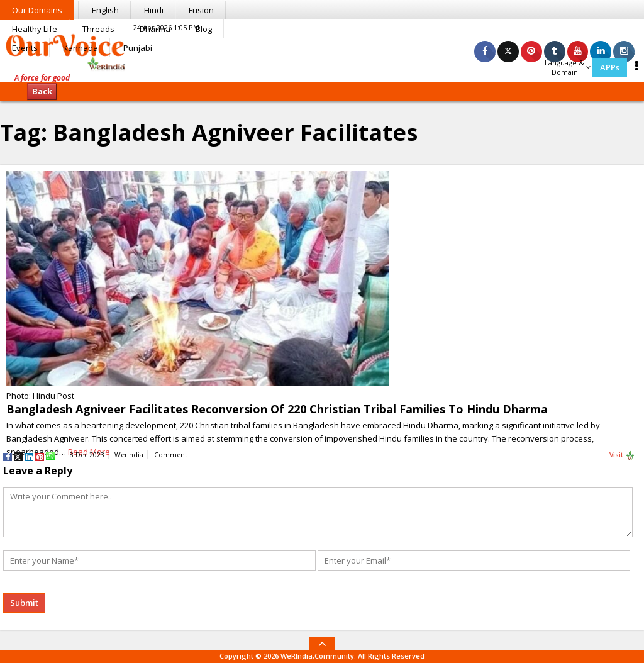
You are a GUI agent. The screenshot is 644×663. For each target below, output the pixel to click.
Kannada (80, 48)
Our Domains (37, 10)
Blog (204, 29)
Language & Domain (568, 67)
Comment (171, 455)
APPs (610, 67)
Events (25, 48)
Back (42, 91)
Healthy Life (35, 29)
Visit (622, 455)
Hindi (154, 10)
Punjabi (138, 48)
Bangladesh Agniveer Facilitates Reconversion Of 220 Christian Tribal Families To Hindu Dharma (277, 409)
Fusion (201, 10)
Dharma (155, 29)
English (105, 10)
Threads (98, 29)
